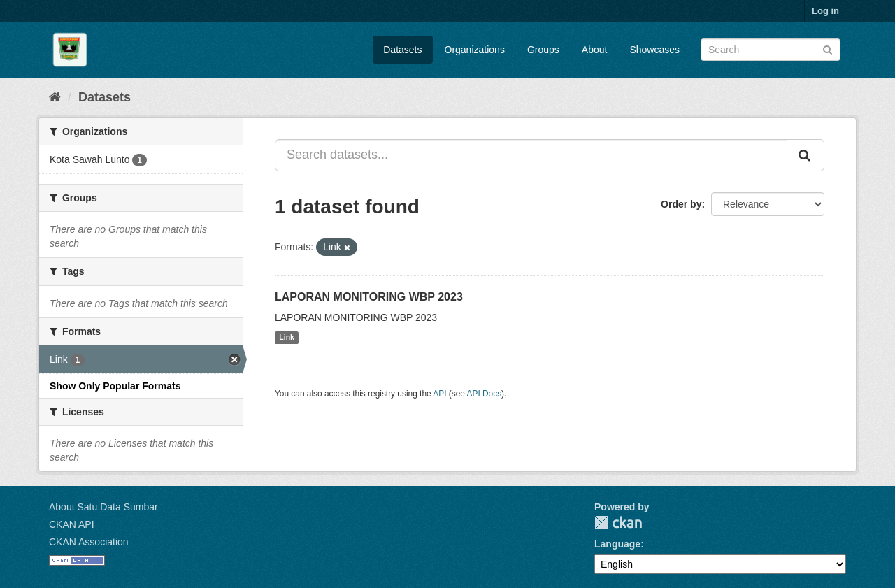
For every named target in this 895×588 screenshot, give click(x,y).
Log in (825, 11)
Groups (543, 50)
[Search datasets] (771, 50)
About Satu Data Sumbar (103, 507)
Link (287, 338)
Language (617, 544)
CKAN (618, 523)
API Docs (485, 394)
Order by (681, 204)
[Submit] (828, 49)
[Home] (55, 97)
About (595, 50)
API (439, 394)
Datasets (402, 50)
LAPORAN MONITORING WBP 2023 (369, 297)
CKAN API (72, 524)
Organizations (475, 50)
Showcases (654, 50)
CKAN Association (89, 542)
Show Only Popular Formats (115, 386)
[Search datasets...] (531, 155)
